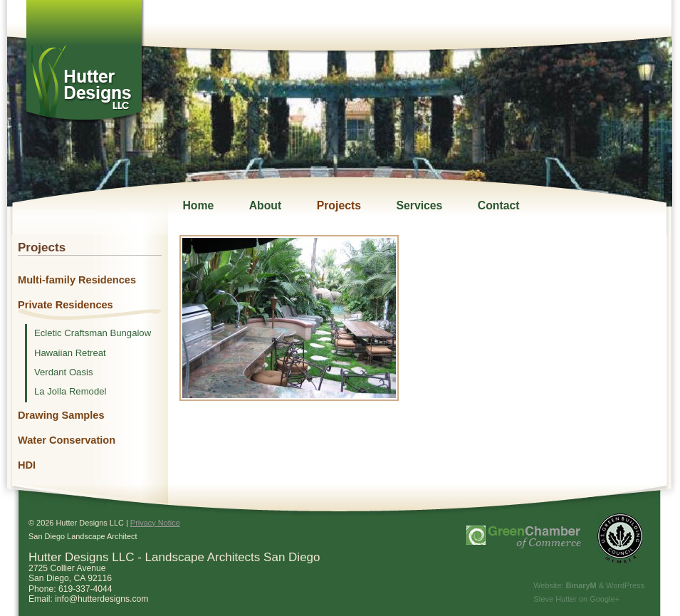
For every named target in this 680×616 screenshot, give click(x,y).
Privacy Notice (155, 523)
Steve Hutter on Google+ (576, 599)
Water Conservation (67, 440)
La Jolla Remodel (70, 392)
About (266, 205)
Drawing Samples (61, 415)
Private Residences (66, 305)
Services (419, 205)
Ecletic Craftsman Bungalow (93, 333)
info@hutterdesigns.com (101, 599)
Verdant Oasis (63, 372)
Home (198, 205)
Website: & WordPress (589, 585)
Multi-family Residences (77, 280)
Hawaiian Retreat (70, 353)
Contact (499, 205)
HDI (27, 465)
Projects (339, 205)
